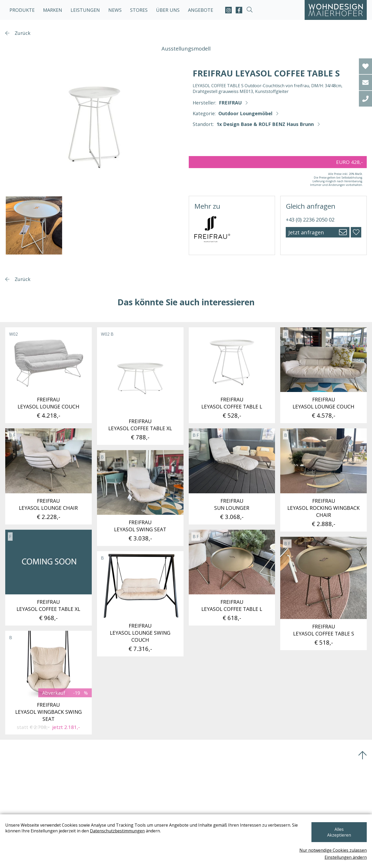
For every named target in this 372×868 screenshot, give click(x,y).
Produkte (22, 10)
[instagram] (228, 10)
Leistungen (85, 10)
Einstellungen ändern (346, 857)
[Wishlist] (365, 66)
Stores (139, 10)
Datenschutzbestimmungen (117, 837)
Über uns (168, 10)
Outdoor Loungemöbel (245, 113)
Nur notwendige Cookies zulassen (333, 850)
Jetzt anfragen (306, 232)
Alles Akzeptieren (339, 835)
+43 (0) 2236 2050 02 (310, 220)
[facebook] (239, 10)
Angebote (201, 10)
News (115, 10)
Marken (53, 10)
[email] (365, 82)
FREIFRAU (230, 103)
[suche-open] (249, 10)
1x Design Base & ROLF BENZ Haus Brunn (265, 124)
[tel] (365, 99)
